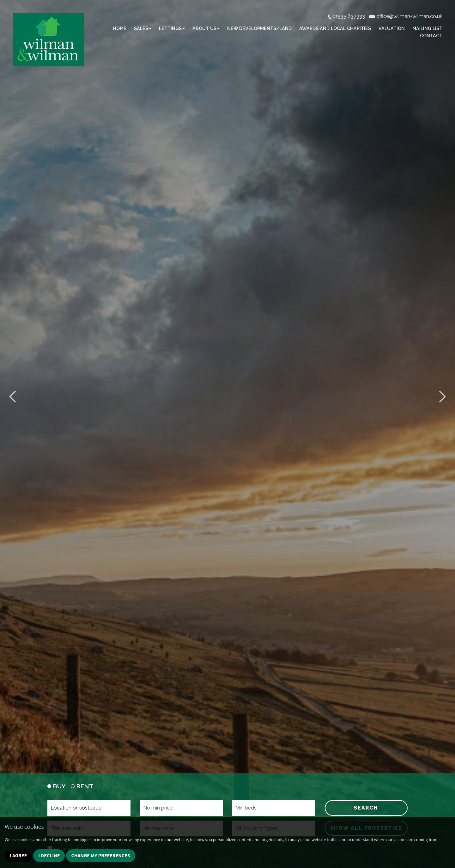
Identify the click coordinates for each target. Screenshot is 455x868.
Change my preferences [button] (100, 856)
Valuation (392, 28)
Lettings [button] (172, 28)
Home (120, 28)
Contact (431, 36)
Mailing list (427, 28)
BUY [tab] (56, 786)
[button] (13, 397)
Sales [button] (143, 28)
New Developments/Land (259, 28)
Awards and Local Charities (335, 28)
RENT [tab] (82, 786)
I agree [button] (18, 856)
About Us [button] (206, 28)
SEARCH (366, 808)
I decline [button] (49, 856)
